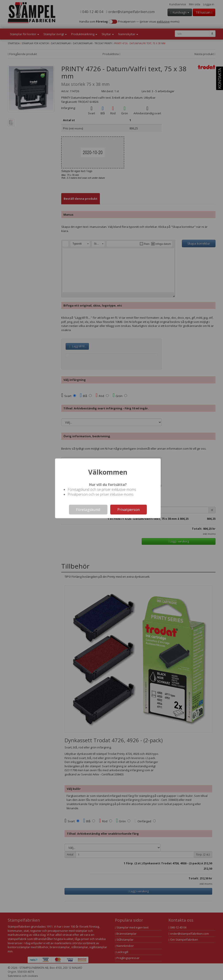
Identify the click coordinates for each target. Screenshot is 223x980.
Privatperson (129, 509)
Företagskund (88, 509)
